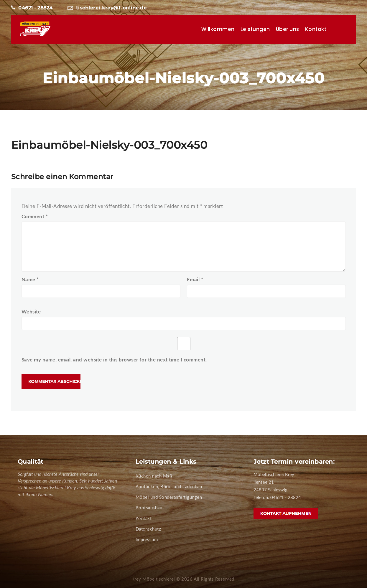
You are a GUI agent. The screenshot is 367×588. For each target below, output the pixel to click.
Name (30, 279)
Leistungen (255, 29)
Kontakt (316, 29)
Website (31, 312)
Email (195, 279)
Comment (35, 216)
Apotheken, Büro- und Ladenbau (169, 486)
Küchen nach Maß (154, 476)
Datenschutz (148, 529)
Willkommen (218, 29)
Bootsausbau (149, 508)
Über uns (288, 29)
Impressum (147, 539)
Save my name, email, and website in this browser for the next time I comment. (114, 360)
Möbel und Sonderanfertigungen (169, 497)
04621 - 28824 (32, 8)
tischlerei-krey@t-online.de (106, 8)
